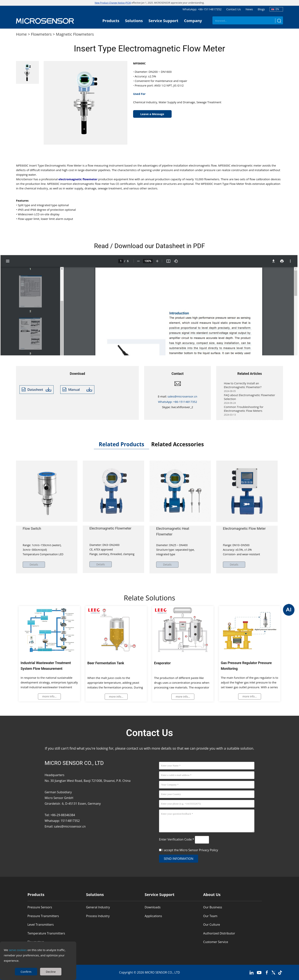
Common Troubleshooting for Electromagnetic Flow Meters (244, 411)
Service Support (163, 21)
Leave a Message (152, 114)
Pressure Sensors (40, 907)
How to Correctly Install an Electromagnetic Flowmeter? (243, 387)
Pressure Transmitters (43, 916)
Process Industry (98, 916)
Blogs (261, 9)
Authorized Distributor (219, 933)
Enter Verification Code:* (177, 839)
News (249, 9)
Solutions (134, 21)
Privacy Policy (208, 850)
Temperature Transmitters (46, 933)
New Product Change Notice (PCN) (113, 3)
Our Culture (212, 925)
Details (34, 565)
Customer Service (216, 942)
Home (21, 34)
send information (179, 859)
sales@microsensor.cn (182, 396)
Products (111, 21)
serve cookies (18, 950)
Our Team (210, 916)
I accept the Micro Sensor (190, 850)
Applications (153, 916)
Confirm (26, 972)
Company (193, 21)
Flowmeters (41, 34)
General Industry (98, 907)
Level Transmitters (41, 925)
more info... (49, 696)
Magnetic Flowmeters (75, 34)
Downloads (152, 907)
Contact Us (234, 9)
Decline (51, 972)
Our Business (213, 907)
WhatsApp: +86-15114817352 (202, 9)
